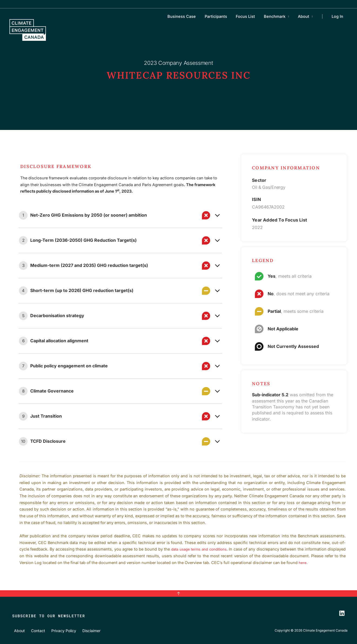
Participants (220, 16)
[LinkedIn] (342, 613)
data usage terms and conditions (210, 549)
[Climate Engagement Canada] (28, 29)
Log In (338, 16)
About (18, 630)
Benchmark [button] (277, 16)
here (315, 563)
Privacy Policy (59, 630)
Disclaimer (86, 630)
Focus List (249, 16)
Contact (35, 630)
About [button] (305, 16)
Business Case (187, 16)
